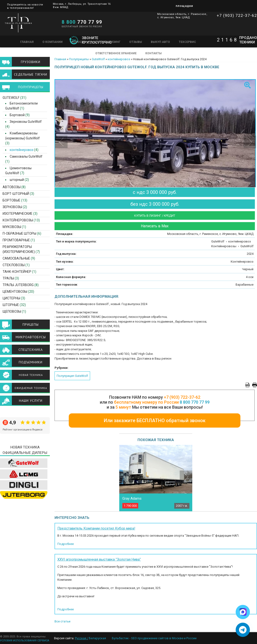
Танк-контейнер (17, 272)
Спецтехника (31, 350)
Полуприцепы (79, 59)
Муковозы (12, 227)
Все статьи (62, 621)
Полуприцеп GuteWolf (72, 376)
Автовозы (12, 187)
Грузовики (31, 62)
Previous (126, 477)
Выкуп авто (160, 42)
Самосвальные (16, 258)
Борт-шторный (16, 194)
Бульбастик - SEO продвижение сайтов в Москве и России (154, 638)
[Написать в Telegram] (243, 630)
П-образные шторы (19, 233)
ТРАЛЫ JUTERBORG (18, 285)
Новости (79, 42)
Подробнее (66, 544)
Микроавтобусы (31, 337)
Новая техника (31, 375)
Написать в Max (155, 226)
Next (186, 477)
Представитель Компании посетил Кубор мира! (96, 528)
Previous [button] (61, 142)
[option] (156, 146)
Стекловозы (14, 265)
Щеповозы (12, 311)
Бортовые (11, 200)
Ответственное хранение (116, 53)
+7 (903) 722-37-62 (237, 15)
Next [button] (250, 142)
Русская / (82, 638)
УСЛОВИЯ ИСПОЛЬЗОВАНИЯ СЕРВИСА (25, 641)
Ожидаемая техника (31, 388)
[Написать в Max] (243, 612)
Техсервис (187, 42)
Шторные (11, 305)
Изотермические (18, 214)
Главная (27, 42)
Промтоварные (16, 240)
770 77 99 (82, 22)
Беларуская (97, 638)
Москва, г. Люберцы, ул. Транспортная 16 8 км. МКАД (82, 6)
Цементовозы (15, 292)
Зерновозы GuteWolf (24, 122)
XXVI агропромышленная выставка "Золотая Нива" (99, 559)
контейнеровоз (119, 59)
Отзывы (136, 42)
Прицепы (31, 324)
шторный (15, 180)
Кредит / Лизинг (108, 42)
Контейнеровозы (18, 220)
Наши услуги (31, 401)
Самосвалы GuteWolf (25, 156)
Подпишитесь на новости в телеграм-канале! (25, 6)
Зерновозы (12, 207)
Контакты (154, 53)
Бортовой (16, 115)
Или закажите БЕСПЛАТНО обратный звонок (155, 420)
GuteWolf (98, 59)
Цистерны (11, 298)
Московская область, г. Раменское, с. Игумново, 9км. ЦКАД (182, 16)
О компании (53, 42)
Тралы (8, 278)
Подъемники (31, 362)
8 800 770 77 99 (195, 402)
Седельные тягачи (31, 74)
